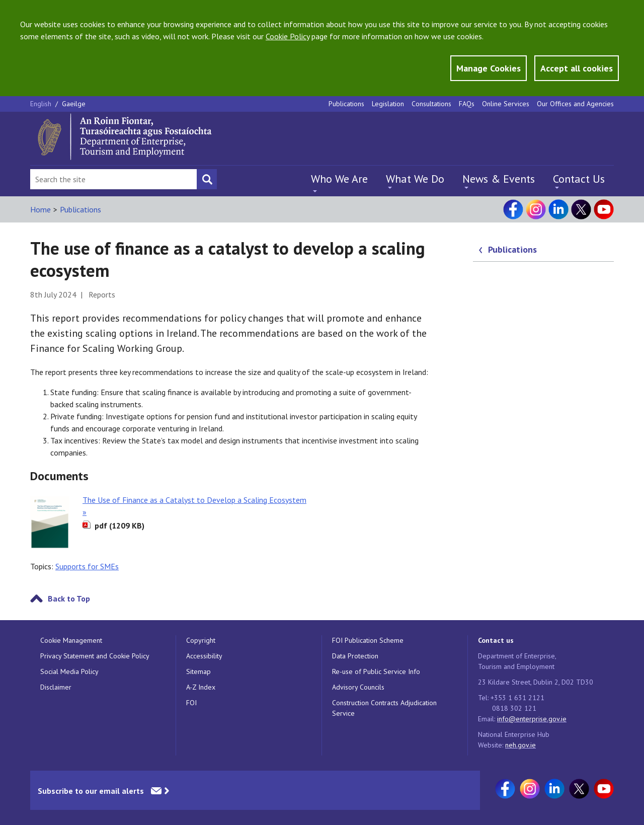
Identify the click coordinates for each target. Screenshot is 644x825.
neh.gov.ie (520, 745)
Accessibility (204, 656)
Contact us (496, 640)
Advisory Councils (358, 687)
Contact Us (579, 179)
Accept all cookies (577, 68)
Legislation (388, 104)
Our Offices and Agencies (575, 104)
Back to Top (69, 598)
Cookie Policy (288, 36)
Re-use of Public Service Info (376, 671)
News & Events (499, 179)
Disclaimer (56, 687)
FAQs (467, 104)
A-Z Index (201, 687)
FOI (191, 703)
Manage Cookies (489, 68)
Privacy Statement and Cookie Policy (95, 656)
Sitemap (198, 671)
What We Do (415, 179)
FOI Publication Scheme (368, 640)
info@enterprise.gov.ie (532, 719)
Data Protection (355, 656)
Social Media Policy (69, 671)
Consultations (431, 104)
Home (41, 209)
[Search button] (207, 179)
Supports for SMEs (87, 566)
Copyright (201, 640)
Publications (346, 104)
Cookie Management (71, 640)
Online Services (506, 104)
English (42, 104)
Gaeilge (74, 104)
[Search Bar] (113, 179)
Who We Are (339, 179)
